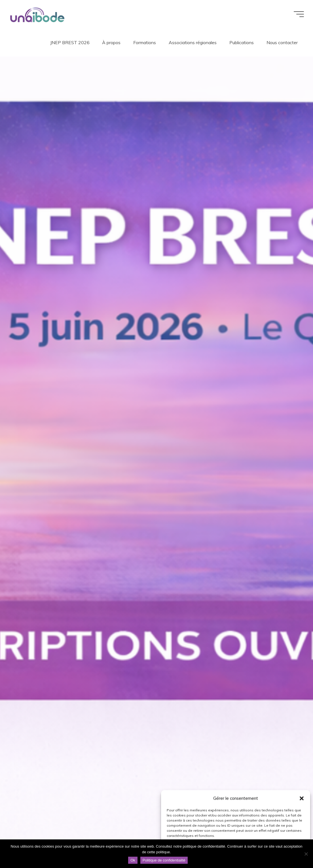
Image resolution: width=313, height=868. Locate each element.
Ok (133, 860)
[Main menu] (299, 14)
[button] (302, 798)
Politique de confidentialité (164, 860)
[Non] (306, 854)
